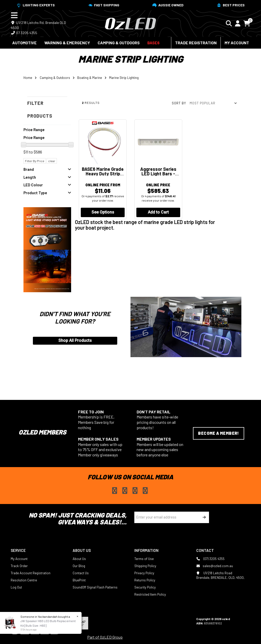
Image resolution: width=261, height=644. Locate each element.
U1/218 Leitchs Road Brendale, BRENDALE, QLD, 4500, (220, 575)
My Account (237, 43)
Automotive (24, 43)
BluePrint (79, 580)
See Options (103, 213)
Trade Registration (196, 43)
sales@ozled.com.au (215, 566)
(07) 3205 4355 (210, 558)
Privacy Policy (144, 573)
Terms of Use (144, 558)
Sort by (179, 103)
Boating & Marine (90, 78)
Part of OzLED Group (105, 637)
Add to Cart (158, 213)
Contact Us (81, 573)
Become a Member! (218, 433)
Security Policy (145, 587)
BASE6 (153, 43)
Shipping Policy (145, 566)
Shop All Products (75, 340)
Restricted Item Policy (150, 594)
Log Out (16, 587)
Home (28, 78)
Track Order (19, 566)
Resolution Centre (24, 580)
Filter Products (40, 109)
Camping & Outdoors (119, 43)
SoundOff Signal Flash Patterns (95, 587)
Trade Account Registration (31, 573)
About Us (79, 558)
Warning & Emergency (67, 43)
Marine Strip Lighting (124, 78)
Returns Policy (145, 580)
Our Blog (79, 566)
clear (52, 161)
